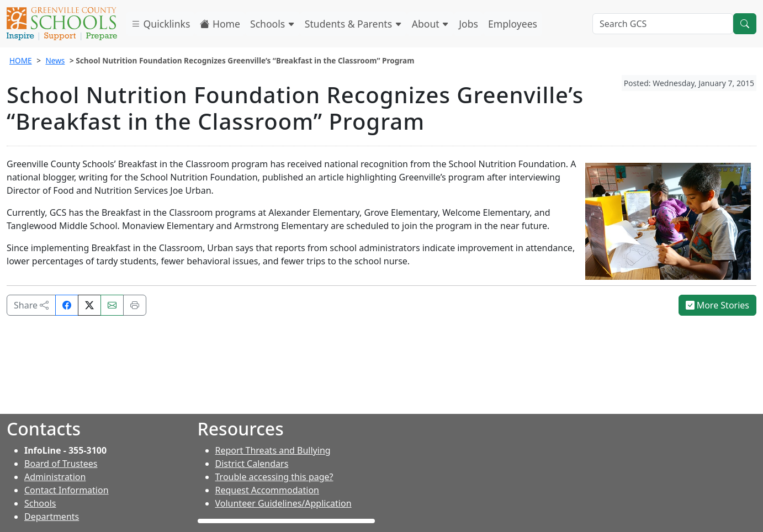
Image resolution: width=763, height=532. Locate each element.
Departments (52, 517)
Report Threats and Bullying (273, 450)
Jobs (468, 24)
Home (220, 24)
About (431, 24)
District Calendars (252, 464)
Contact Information (67, 490)
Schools (272, 24)
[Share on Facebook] (67, 305)
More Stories (718, 305)
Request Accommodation (267, 490)
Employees (513, 24)
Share (31, 305)
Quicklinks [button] (160, 24)
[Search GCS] (663, 24)
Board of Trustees (61, 464)
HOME (21, 60)
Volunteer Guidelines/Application (284, 503)
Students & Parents (353, 24)
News (55, 60)
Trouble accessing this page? (274, 477)
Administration (55, 477)
